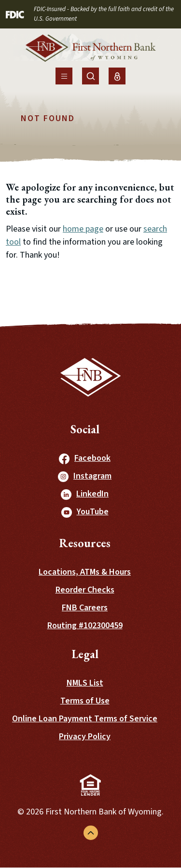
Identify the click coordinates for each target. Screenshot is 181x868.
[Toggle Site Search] (90, 76)
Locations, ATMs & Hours (85, 572)
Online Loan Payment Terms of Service (85, 719)
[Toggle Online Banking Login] (117, 76)
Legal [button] (85, 654)
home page (83, 229)
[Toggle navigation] (64, 76)
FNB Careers (85, 608)
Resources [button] (85, 543)
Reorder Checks (85, 590)
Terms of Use (85, 701)
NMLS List (85, 683)
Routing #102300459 (85, 626)
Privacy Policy (85, 737)
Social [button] (85, 429)
